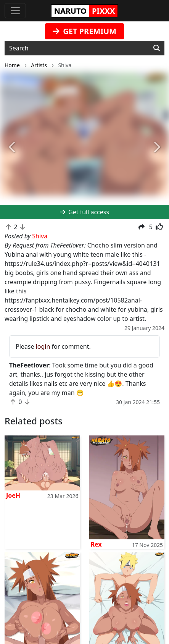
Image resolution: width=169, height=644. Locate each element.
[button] (13, 148)
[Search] (157, 48)
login (43, 346)
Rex (96, 544)
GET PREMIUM (84, 31)
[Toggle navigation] (15, 11)
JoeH (13, 495)
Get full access (84, 212)
